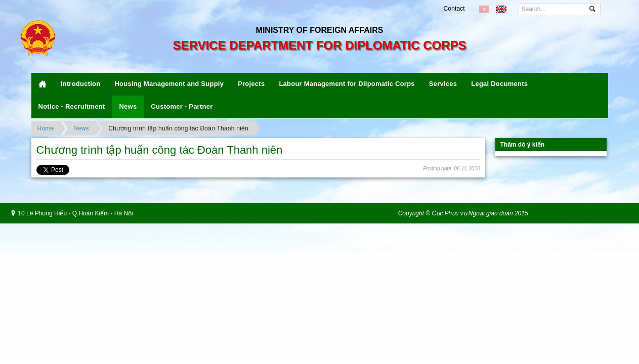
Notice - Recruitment (72, 106)
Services (443, 84)
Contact (454, 9)
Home (46, 128)
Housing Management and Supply (169, 84)
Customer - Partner (182, 106)
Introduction (81, 84)
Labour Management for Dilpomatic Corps (347, 84)
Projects (251, 84)
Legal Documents (499, 84)
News (128, 106)
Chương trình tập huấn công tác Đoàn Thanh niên (178, 128)
